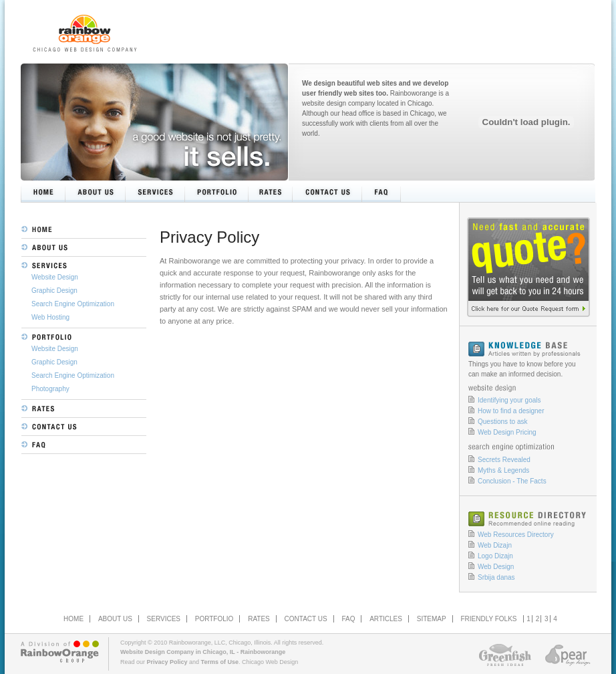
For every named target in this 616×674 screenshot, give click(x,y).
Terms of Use (220, 662)
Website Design (55, 277)
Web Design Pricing (507, 432)
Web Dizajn (495, 545)
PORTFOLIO (214, 619)
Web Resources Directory (516, 535)
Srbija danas (496, 577)
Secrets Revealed (504, 460)
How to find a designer (511, 411)
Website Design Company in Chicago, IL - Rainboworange (203, 652)
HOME (73, 619)
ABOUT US (115, 619)
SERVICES (164, 619)
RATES (259, 619)
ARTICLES (386, 619)
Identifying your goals (509, 400)
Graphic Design (54, 291)
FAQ (348, 619)
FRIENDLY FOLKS (488, 619)
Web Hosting (50, 317)
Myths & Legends (503, 470)
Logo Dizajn (495, 556)
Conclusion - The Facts (512, 481)
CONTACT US (306, 619)
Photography (50, 389)
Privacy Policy (167, 662)
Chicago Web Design (270, 662)
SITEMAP (432, 619)
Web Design (496, 567)
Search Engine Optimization (73, 304)
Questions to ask (502, 422)
